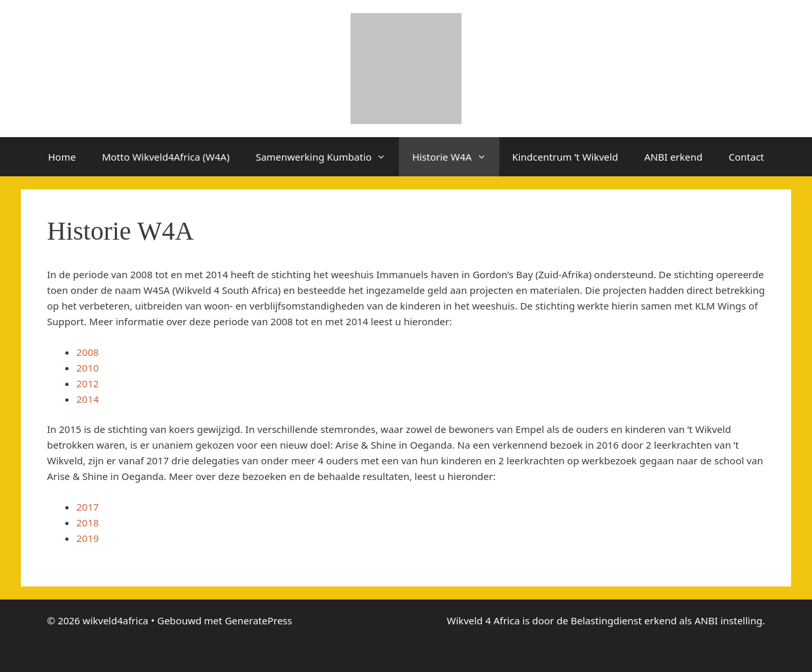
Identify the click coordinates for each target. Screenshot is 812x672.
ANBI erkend (673, 157)
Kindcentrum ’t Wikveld (565, 157)
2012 (87, 383)
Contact (746, 157)
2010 (89, 368)
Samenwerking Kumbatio (328, 157)
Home (62, 157)
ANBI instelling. (730, 620)
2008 (87, 352)
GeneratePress (258, 620)
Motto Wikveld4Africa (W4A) (166, 157)
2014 (87, 399)
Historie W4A (455, 157)
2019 (87, 538)
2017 (87, 507)
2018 (87, 522)
